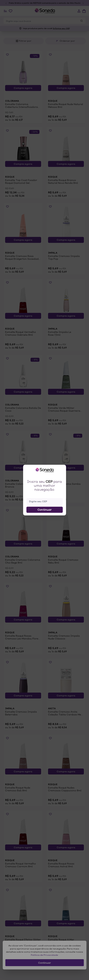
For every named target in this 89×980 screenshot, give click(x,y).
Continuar (45, 510)
